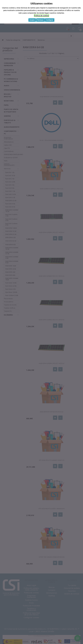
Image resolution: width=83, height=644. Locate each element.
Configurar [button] (50, 20)
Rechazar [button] (40, 20)
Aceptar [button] (32, 20)
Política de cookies (41, 16)
